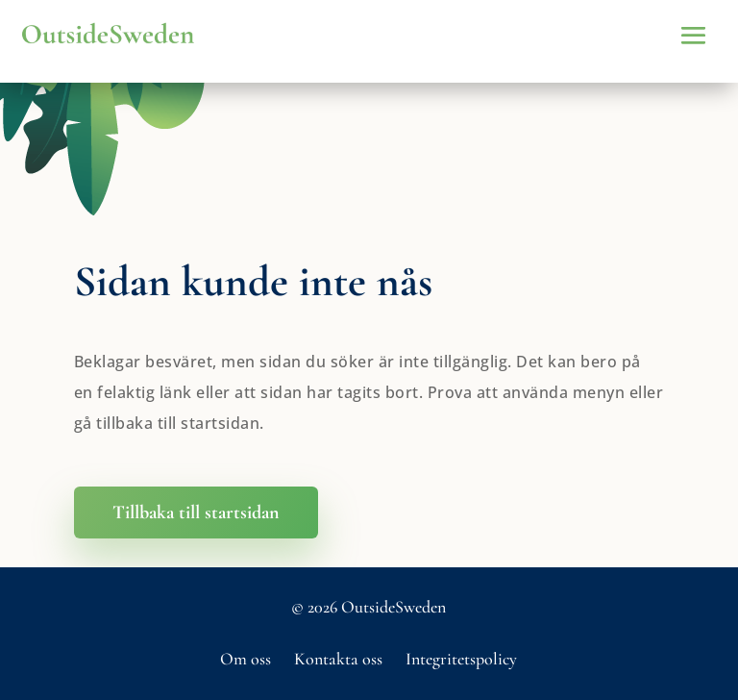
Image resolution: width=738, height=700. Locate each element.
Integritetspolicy (461, 659)
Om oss (246, 659)
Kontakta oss (338, 659)
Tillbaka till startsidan (196, 512)
